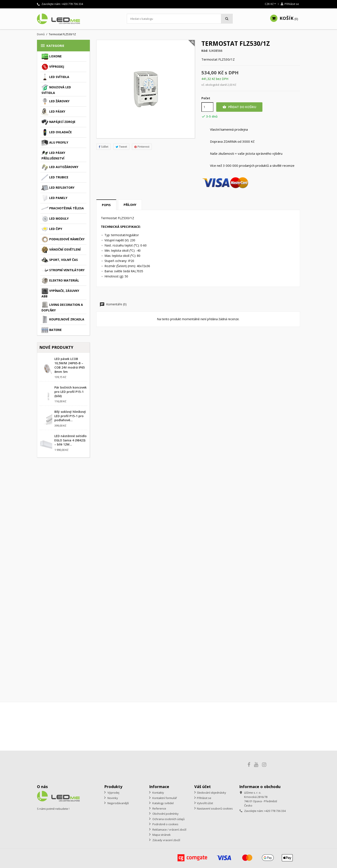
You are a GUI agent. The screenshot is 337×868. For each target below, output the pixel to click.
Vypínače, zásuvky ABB (60, 293)
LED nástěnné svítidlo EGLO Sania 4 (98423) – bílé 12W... (70, 440)
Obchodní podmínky (165, 814)
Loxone (52, 57)
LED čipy (52, 229)
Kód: (205, 51)
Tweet (121, 147)
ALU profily (55, 143)
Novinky (112, 798)
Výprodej (53, 67)
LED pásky (53, 112)
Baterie (52, 330)
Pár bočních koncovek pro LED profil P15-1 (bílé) (70, 392)
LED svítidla (55, 77)
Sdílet (103, 147)
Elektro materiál (60, 281)
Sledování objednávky (211, 793)
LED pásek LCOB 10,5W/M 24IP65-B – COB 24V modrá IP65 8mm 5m (70, 365)
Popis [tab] (106, 205)
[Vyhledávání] (180, 19)
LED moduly (55, 219)
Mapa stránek (161, 835)
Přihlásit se (204, 798)
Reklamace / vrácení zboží (169, 830)
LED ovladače (57, 132)
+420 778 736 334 (72, 4)
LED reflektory (58, 188)
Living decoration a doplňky (62, 307)
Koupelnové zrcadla (63, 320)
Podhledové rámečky (63, 239)
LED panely (54, 198)
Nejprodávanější (118, 803)
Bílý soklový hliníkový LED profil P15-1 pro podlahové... (70, 416)
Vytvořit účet (205, 803)
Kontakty (158, 793)
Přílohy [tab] (130, 205)
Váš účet (203, 787)
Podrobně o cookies (165, 824)
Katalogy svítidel (163, 803)
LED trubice (55, 178)
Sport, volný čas (60, 260)
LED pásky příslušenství (53, 155)
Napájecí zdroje (58, 122)
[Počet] (207, 107)
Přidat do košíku (239, 107)
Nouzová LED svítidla (56, 89)
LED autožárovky (60, 167)
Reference (159, 808)
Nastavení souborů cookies (215, 808)
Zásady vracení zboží (166, 840)
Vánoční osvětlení (61, 250)
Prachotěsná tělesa (63, 208)
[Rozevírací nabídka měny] (271, 4)
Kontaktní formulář (164, 798)
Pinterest (142, 147)
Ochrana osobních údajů (168, 819)
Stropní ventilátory (63, 270)
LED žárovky (55, 101)
